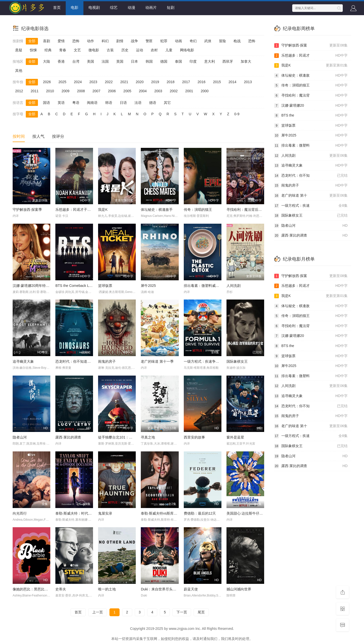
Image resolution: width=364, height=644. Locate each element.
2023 (93, 82)
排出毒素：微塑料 (311, 146)
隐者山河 (20, 437)
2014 (232, 82)
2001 (189, 91)
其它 (167, 103)
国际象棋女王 (237, 361)
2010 (50, 91)
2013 (248, 82)
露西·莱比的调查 (68, 437)
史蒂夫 (61, 589)
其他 (19, 71)
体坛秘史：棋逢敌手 (157, 210)
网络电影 (187, 50)
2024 (78, 82)
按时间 (19, 136)
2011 (35, 91)
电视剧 (94, 7)
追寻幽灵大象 (23, 361)
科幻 (105, 41)
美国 (90, 61)
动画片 (151, 7)
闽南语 (92, 103)
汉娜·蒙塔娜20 (311, 106)
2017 (186, 82)
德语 (153, 103)
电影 (75, 7)
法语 (138, 103)
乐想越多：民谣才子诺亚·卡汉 (79, 210)
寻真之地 (148, 437)
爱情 (61, 41)
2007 (96, 91)
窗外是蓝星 (235, 437)
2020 (140, 82)
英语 (61, 103)
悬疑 (19, 50)
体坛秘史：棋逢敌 (311, 76)
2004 (143, 91)
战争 (134, 41)
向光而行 (20, 513)
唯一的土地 (107, 589)
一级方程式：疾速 (311, 206)
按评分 (58, 136)
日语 (123, 103)
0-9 (237, 114)
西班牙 (228, 61)
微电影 (94, 50)
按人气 (38, 136)
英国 (120, 61)
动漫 (131, 7)
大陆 (47, 61)
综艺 (114, 7)
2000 (205, 91)
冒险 (222, 41)
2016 (202, 82)
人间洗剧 (234, 286)
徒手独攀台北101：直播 (117, 437)
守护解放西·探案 (311, 45)
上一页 (98, 612)
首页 (57, 7)
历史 (125, 50)
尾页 (201, 612)
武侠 (208, 41)
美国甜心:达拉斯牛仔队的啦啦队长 (254, 513)
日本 (134, 61)
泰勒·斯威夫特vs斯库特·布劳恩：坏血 (170, 513)
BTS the (311, 116)
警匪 (149, 41)
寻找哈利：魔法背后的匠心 (248, 210)
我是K (103, 210)
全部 (32, 41)
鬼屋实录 (105, 513)
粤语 (76, 103)
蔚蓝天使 (191, 589)
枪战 (237, 41)
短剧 (171, 7)
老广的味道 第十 (311, 196)
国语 (47, 103)
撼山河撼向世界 (239, 589)
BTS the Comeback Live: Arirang (81, 286)
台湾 (76, 61)
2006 (112, 91)
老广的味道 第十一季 (157, 361)
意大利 (210, 61)
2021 (124, 82)
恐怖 (76, 41)
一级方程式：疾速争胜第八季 (207, 361)
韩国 (149, 61)
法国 (105, 61)
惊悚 (33, 50)
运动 (140, 50)
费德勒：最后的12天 (200, 513)
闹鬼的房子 (107, 361)
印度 (193, 61)
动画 (178, 41)
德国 (164, 61)
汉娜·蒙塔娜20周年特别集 (33, 286)
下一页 (182, 612)
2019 (155, 82)
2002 (174, 91)
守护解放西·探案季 (27, 210)
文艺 (77, 50)
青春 (63, 50)
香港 (61, 61)
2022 (109, 82)
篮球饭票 (105, 286)
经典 (48, 50)
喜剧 (47, 41)
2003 (158, 91)
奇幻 (193, 41)
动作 (90, 41)
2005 (127, 91)
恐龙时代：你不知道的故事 (77, 361)
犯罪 (164, 41)
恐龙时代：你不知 (311, 176)
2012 (19, 91)
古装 (110, 50)
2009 (65, 91)
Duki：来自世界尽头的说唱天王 (166, 589)
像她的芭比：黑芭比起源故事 (36, 589)
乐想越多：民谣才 (311, 56)
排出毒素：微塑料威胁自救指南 (209, 286)
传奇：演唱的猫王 (198, 210)
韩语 (109, 103)
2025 (62, 82)
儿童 (169, 50)
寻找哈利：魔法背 (311, 96)
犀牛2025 (148, 286)
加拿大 (246, 61)
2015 (217, 82)
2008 (81, 91)
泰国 (178, 61)
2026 (47, 82)
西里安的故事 (194, 437)
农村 (154, 50)
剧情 (120, 41)
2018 (170, 82)
